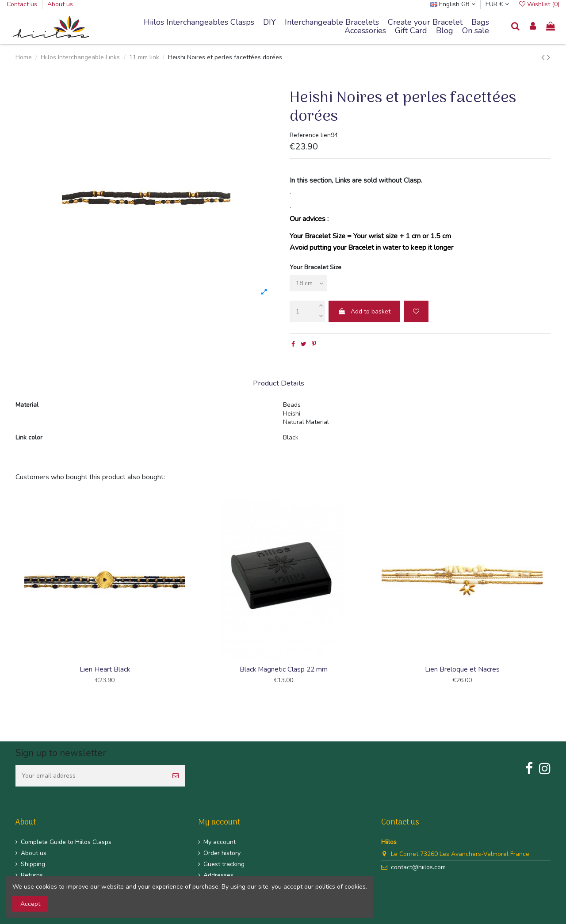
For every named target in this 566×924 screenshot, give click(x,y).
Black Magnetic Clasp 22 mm (284, 669)
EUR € (497, 4)
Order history (222, 853)
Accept (30, 904)
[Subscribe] (176, 776)
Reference (304, 135)
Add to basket (364, 311)
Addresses (218, 875)
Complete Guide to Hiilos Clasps (66, 842)
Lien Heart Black (105, 669)
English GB (453, 4)
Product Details (279, 384)
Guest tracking (224, 864)
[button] (332, 23)
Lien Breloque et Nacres (462, 669)
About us (60, 4)
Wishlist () (539, 4)
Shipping (33, 864)
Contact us (23, 4)
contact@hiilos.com (418, 867)
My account (220, 842)
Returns (32, 875)
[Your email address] (91, 776)
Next (552, 593)
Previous (14, 593)
